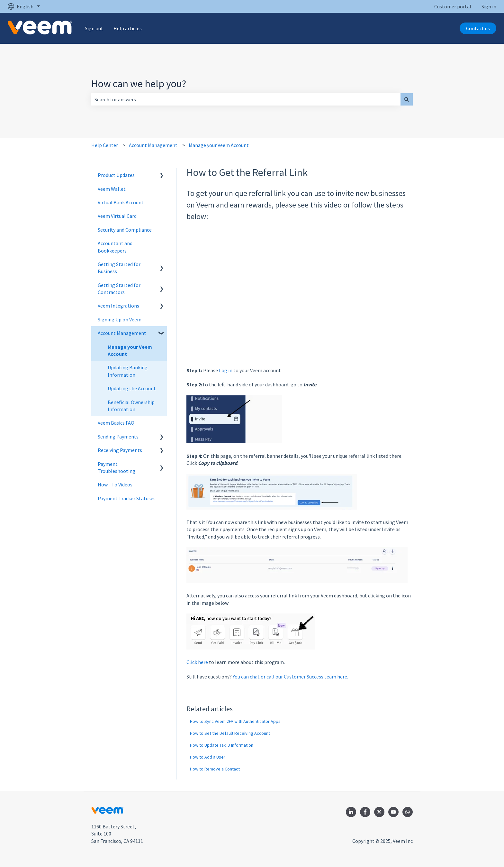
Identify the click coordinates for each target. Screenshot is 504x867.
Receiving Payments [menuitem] (120, 450)
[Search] (407, 99)
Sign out (94, 28)
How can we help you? (139, 84)
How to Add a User (208, 757)
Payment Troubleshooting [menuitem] (117, 467)
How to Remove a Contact (215, 769)
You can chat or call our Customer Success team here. (290, 677)
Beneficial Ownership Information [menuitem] (131, 406)
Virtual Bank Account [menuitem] (121, 202)
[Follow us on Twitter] (379, 812)
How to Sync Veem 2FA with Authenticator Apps (235, 721)
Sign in (489, 6)
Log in (226, 370)
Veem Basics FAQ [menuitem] (116, 423)
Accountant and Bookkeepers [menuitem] (115, 247)
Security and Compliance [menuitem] (125, 230)
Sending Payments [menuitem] (118, 437)
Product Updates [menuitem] (116, 175)
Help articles (128, 28)
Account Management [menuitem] (122, 333)
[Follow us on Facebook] (365, 812)
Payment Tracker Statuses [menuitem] (127, 498)
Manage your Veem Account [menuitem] (130, 350)
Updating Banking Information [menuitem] (128, 371)
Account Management (153, 145)
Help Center (105, 145)
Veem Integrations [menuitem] (118, 306)
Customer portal (453, 6)
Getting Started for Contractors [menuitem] (119, 289)
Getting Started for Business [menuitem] (119, 268)
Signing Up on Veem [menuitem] (120, 319)
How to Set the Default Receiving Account (230, 733)
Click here (197, 662)
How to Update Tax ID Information (222, 745)
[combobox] (246, 99)
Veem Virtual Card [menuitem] (117, 216)
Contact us (478, 28)
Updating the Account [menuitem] (132, 388)
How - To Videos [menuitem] (115, 484)
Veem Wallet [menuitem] (112, 189)
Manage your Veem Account (219, 145)
